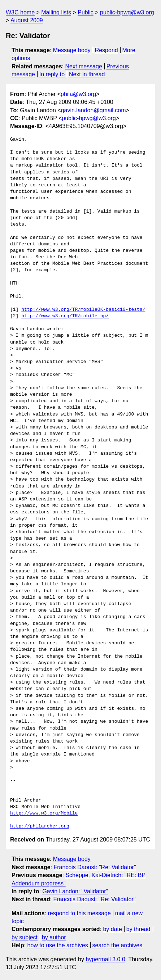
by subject (25, 937)
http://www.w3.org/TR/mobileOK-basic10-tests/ (83, 310)
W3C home (20, 12)
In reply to (52, 74)
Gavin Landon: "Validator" (75, 891)
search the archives (118, 945)
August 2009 (27, 20)
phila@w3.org (78, 94)
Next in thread (87, 74)
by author (54, 937)
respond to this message (79, 913)
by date (112, 929)
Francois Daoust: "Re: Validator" (95, 867)
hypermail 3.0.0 (105, 959)
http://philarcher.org (40, 826)
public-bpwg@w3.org (127, 12)
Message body (72, 50)
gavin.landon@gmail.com (93, 110)
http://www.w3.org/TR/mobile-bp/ (65, 316)
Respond (106, 50)
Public (86, 12)
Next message (84, 66)
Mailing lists (56, 12)
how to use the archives (58, 945)
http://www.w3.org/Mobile (44, 813)
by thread (138, 929)
